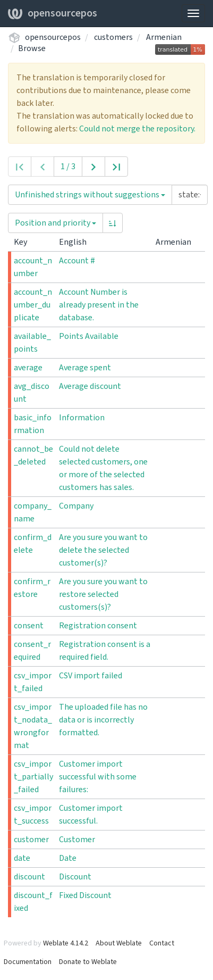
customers (113, 37)
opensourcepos (53, 13)
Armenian (164, 37)
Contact (162, 943)
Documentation (28, 962)
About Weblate (119, 943)
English (77, 242)
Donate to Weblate (88, 962)
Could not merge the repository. (137, 129)
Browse (32, 48)
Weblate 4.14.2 (66, 943)
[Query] (190, 195)
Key (25, 242)
